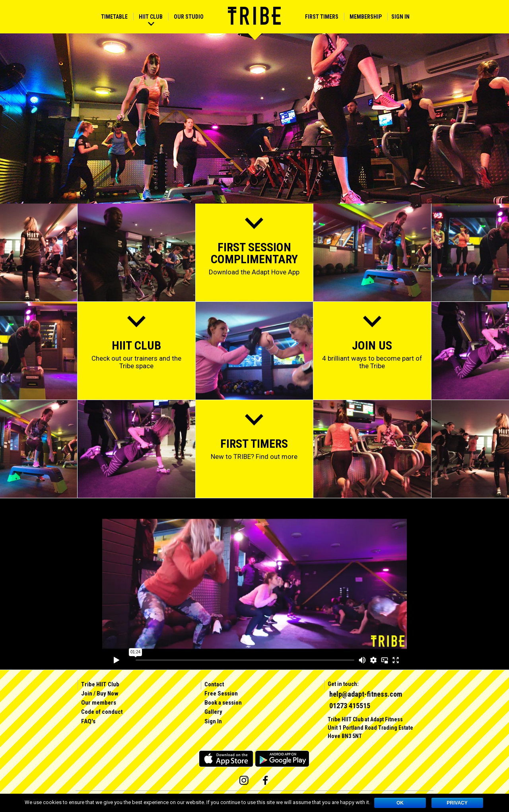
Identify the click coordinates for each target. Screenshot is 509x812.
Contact (214, 684)
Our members (99, 703)
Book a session (223, 703)
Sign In (400, 17)
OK (400, 803)
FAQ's (88, 721)
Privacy (457, 803)
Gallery (213, 712)
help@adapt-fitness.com (366, 694)
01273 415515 (350, 706)
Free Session (221, 694)
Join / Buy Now (100, 694)
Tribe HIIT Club (100, 684)
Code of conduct (102, 712)
